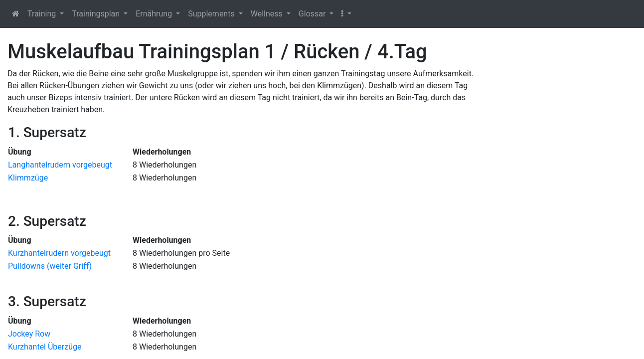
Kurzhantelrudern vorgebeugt (59, 253)
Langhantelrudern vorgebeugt (60, 165)
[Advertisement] (563, 189)
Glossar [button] (313, 14)
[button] (346, 14)
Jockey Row (29, 334)
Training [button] (43, 14)
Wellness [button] (268, 14)
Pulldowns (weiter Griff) (50, 266)
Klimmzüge (28, 178)
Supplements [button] (212, 14)
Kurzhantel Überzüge (45, 347)
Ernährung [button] (155, 14)
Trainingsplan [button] (97, 14)
